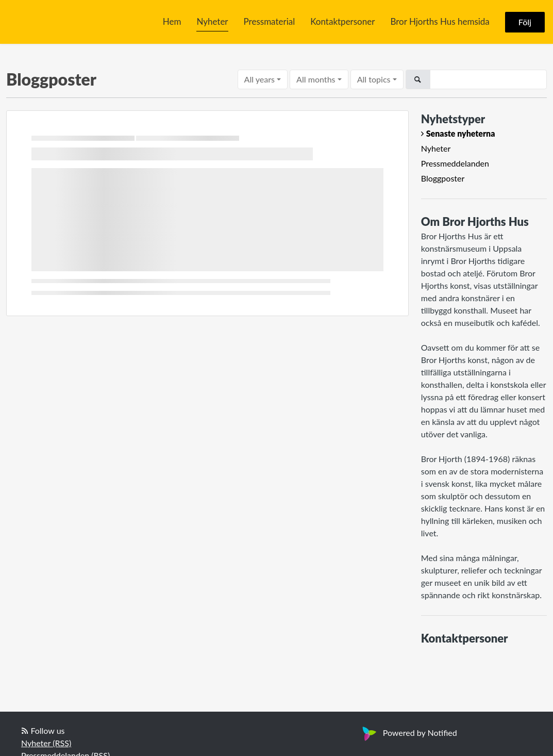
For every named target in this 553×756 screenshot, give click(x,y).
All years (259, 79)
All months (316, 79)
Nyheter (212, 21)
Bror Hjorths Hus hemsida (440, 21)
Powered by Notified (408, 733)
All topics (374, 79)
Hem (172, 21)
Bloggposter (443, 178)
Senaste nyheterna (461, 133)
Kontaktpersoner (342, 21)
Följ (525, 22)
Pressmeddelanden (455, 163)
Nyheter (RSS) (46, 743)
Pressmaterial (270, 21)
